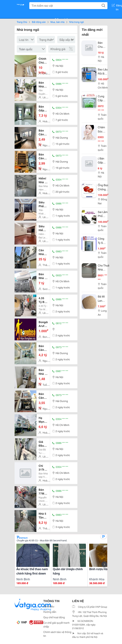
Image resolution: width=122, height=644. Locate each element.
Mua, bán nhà (57, 22)
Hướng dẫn (50, 612)
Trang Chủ (22, 22)
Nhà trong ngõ (76, 22)
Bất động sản (39, 22)
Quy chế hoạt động (54, 617)
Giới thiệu (49, 606)
